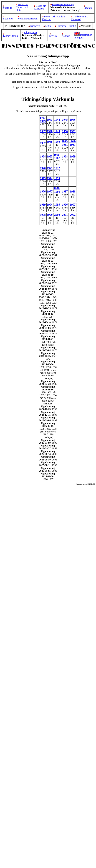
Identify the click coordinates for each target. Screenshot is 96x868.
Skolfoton (8, 19)
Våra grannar (30, 32)
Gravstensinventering (63, 4)
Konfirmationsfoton (28, 19)
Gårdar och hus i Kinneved (80, 18)
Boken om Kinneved (40, 7)
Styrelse (53, 36)
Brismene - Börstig (66, 26)
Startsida (8, 8)
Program (88, 8)
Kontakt (66, 36)
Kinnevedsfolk (10, 36)
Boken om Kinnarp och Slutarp (22, 7)
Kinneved (35, 26)
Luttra (48, 26)
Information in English (83, 36)
